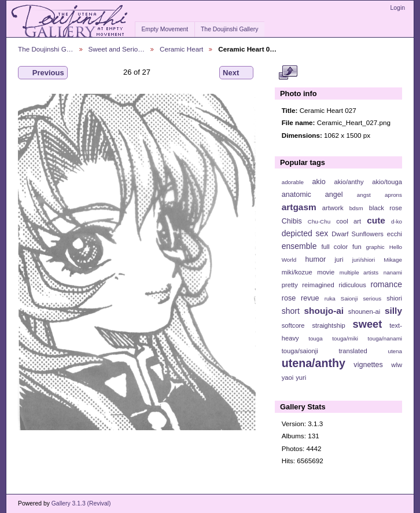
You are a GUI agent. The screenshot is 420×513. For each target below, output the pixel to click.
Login (398, 8)
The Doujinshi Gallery (229, 29)
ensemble (299, 246)
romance (386, 284)
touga (316, 338)
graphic (375, 247)
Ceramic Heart (181, 49)
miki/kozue (297, 272)
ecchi (395, 234)
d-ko (397, 221)
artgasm (299, 207)
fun (357, 247)
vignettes (368, 365)
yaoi (288, 378)
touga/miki (345, 338)
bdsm (356, 208)
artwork (333, 208)
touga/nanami (385, 338)
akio (319, 182)
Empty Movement (165, 29)
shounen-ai (364, 312)
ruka (330, 298)
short (291, 311)
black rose (386, 208)
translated (353, 351)
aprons (393, 195)
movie (326, 272)
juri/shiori (364, 260)
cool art (349, 221)
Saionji (349, 298)
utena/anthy (314, 363)
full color (334, 247)
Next (236, 73)
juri (339, 259)
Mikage (393, 260)
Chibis (292, 221)
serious (372, 298)
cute (376, 220)
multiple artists (359, 272)
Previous (43, 73)
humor (315, 259)
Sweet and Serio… (117, 49)
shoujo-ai (324, 311)
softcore (293, 325)
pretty (290, 285)
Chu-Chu (319, 221)
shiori (394, 298)
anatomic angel (312, 195)
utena (395, 351)
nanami (393, 272)
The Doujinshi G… (46, 49)
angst (364, 195)
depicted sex (305, 233)
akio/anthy (349, 182)
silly (393, 311)
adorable (293, 182)
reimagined (318, 285)
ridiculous (352, 285)
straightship (328, 325)
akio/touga (387, 182)
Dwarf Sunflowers (358, 234)
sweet (368, 324)
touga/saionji (300, 351)
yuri (301, 378)
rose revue (301, 298)
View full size (288, 73)
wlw (397, 365)
